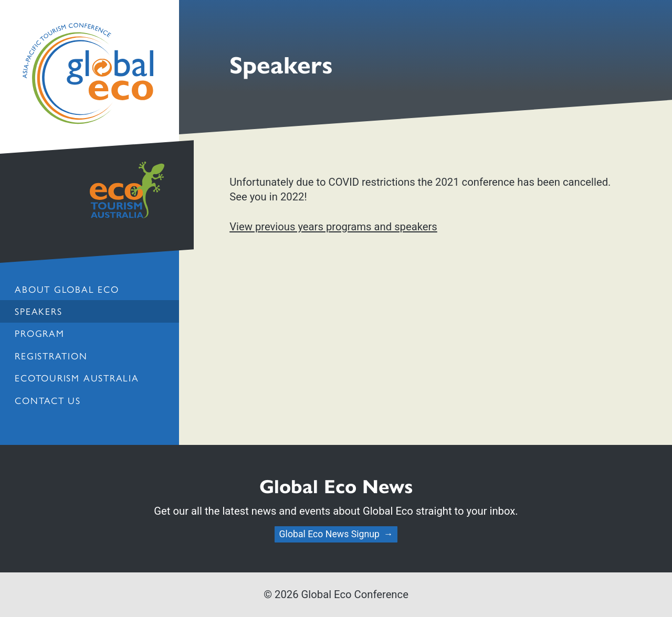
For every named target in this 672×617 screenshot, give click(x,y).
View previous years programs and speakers (333, 227)
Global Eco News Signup (329, 534)
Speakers (38, 311)
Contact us (48, 400)
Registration (51, 355)
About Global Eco (67, 289)
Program (39, 333)
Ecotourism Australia (77, 377)
